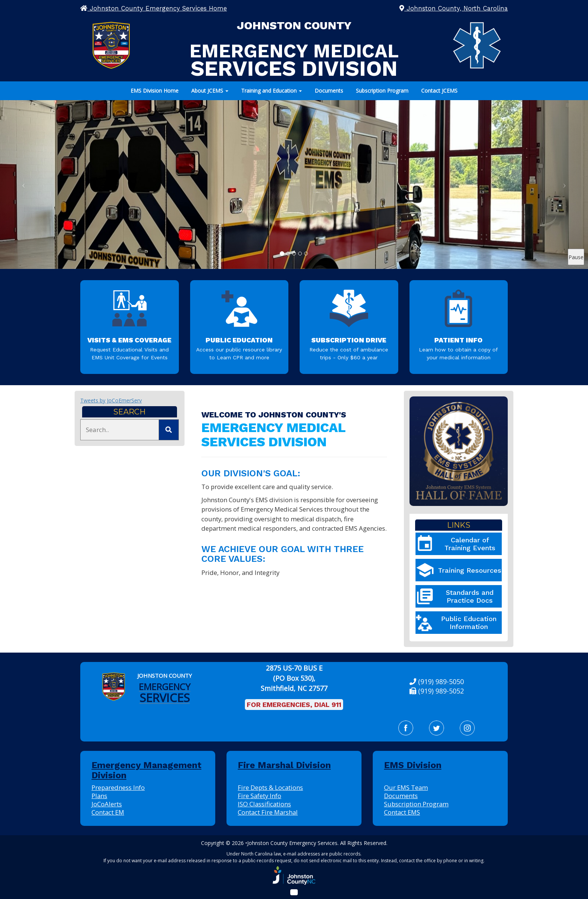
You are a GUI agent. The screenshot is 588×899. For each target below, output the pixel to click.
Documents (329, 91)
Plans (99, 796)
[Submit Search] (169, 430)
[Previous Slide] (23, 185)
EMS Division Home (154, 91)
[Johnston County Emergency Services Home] (165, 687)
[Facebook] (406, 728)
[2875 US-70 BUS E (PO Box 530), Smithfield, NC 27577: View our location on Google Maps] (294, 678)
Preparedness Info (118, 787)
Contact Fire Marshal (268, 812)
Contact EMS (402, 812)
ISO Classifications (264, 804)
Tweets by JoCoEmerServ (111, 400)
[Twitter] (436, 728)
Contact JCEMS (439, 91)
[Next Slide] (565, 185)
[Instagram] (467, 728)
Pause (576, 257)
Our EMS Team (406, 787)
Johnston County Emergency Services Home (154, 8)
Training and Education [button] (271, 91)
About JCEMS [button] (210, 91)
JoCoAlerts (107, 804)
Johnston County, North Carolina (454, 8)
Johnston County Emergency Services (292, 843)
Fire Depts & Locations (270, 787)
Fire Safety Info (259, 796)
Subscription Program (382, 91)
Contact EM (108, 812)
